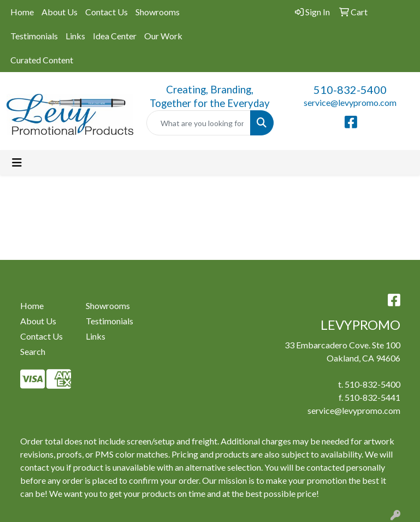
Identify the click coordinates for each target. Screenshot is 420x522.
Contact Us (107, 12)
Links (75, 36)
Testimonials (34, 36)
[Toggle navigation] (17, 162)
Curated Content (42, 60)
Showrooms (158, 12)
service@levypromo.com (350, 102)
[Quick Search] (198, 123)
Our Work (163, 36)
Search (33, 351)
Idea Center (115, 36)
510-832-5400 (350, 90)
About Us (60, 12)
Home (22, 12)
